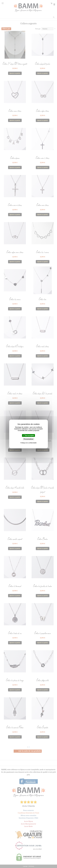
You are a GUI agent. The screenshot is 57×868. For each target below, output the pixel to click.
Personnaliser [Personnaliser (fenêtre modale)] (29, 439)
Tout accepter (28, 435)
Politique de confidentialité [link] (28, 443)
